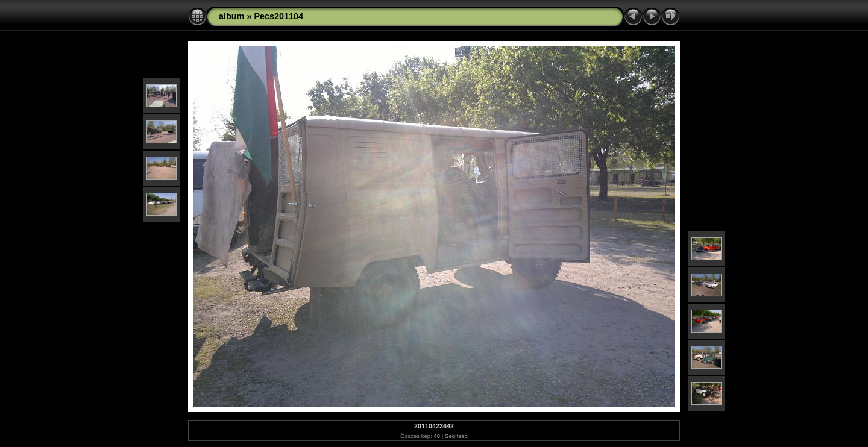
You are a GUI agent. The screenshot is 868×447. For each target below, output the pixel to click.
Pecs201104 (278, 16)
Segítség (456, 436)
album (231, 16)
